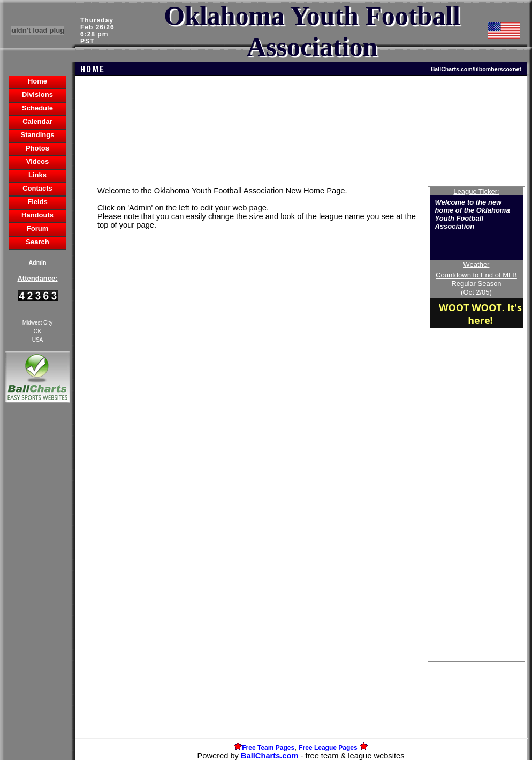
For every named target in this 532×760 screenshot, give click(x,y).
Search (37, 242)
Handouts (37, 215)
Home (37, 81)
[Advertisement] (37, 590)
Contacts (37, 188)
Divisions (37, 95)
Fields (37, 202)
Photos (37, 148)
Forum (37, 228)
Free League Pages (328, 748)
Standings (38, 135)
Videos (37, 161)
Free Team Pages (268, 748)
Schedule (37, 108)
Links (37, 175)
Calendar (37, 121)
